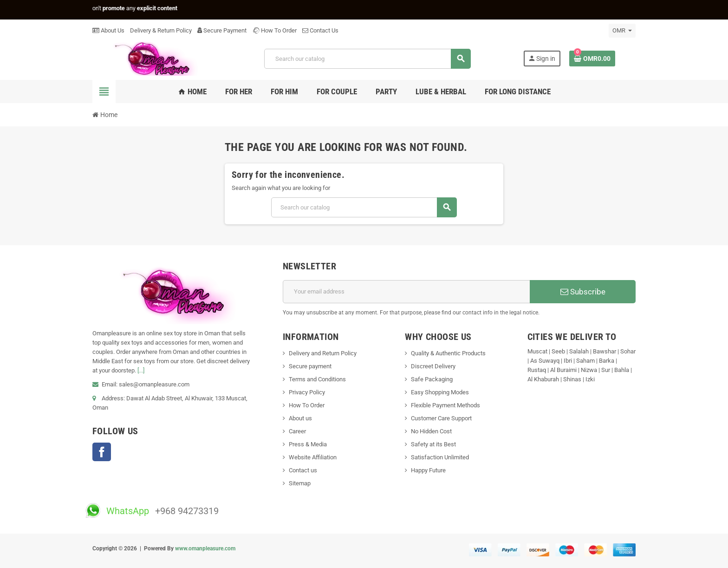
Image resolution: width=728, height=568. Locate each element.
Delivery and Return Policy (323, 353)
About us (300, 418)
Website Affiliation (313, 457)
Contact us (303, 470)
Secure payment (310, 366)
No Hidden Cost (431, 431)
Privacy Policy (307, 392)
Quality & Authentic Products (448, 353)
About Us (108, 30)
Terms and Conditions (317, 379)
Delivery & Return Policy (161, 30)
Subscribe (583, 292)
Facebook (102, 452)
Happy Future (428, 470)
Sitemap (300, 483)
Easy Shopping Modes (440, 392)
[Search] (367, 59)
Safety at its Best (433, 444)
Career (297, 431)
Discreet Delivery (433, 366)
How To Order (274, 30)
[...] (141, 370)
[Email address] (406, 292)
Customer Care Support (441, 418)
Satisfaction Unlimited (440, 457)
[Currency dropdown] (622, 31)
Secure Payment (222, 30)
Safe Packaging (432, 379)
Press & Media (308, 444)
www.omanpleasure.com (205, 548)
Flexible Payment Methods (445, 405)
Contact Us (320, 30)
